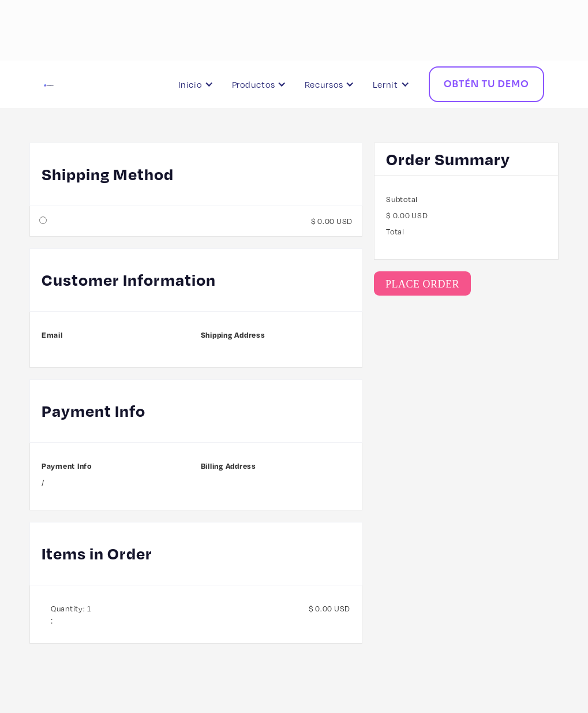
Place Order (422, 284)
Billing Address (229, 466)
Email (52, 335)
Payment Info (67, 466)
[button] (198, 84)
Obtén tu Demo (486, 84)
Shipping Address (233, 335)
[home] (91, 84)
